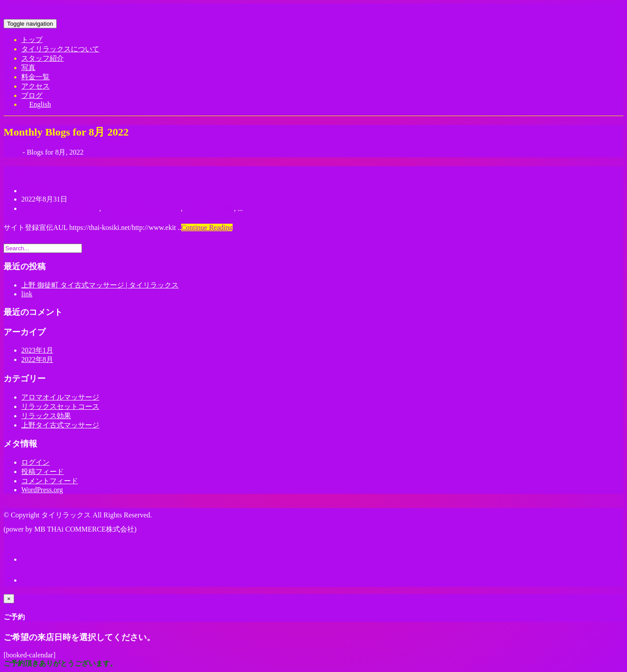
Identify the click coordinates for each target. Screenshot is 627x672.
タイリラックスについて (60, 49)
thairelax (34, 191)
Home (12, 152)
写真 (28, 68)
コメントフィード (50, 481)
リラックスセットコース (142, 208)
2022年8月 (37, 359)
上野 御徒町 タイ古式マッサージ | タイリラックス (100, 285)
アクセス (35, 86)
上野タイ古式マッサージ (60, 425)
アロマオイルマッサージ (60, 208)
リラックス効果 (209, 208)
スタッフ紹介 (43, 58)
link (12, 172)
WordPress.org (42, 490)
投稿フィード (43, 472)
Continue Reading (207, 227)
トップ (32, 40)
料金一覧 (35, 77)
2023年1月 (37, 350)
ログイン (35, 462)
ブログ (32, 95)
